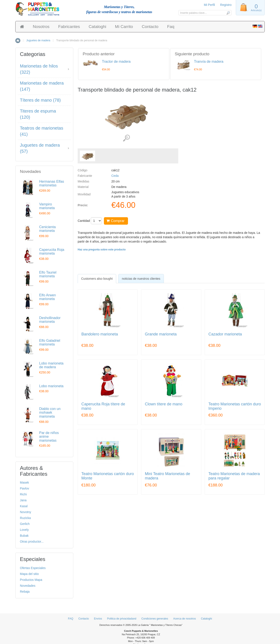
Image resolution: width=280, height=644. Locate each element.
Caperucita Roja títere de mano (103, 406)
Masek (24, 483)
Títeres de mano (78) (40, 100)
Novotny (25, 512)
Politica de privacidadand (122, 619)
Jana (23, 500)
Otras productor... (32, 542)
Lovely (24, 530)
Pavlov (24, 488)
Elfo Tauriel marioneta (48, 274)
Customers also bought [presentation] (97, 279)
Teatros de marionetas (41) (42, 131)
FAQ (71, 619)
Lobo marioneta (51, 386)
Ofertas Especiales (33, 568)
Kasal (24, 506)
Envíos (98, 619)
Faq (171, 27)
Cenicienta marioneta (47, 229)
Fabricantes (69, 27)
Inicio (18, 41)
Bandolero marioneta (100, 334)
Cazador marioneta (225, 334)
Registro (226, 5)
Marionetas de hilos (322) (39, 69)
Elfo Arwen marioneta (47, 297)
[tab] (97, 279)
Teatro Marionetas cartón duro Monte (108, 476)
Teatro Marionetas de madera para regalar (234, 476)
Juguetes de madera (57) (40, 148)
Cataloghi (97, 27)
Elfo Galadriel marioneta (50, 343)
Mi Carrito (124, 27)
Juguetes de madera (38, 40)
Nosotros (41, 27)
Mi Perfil (209, 5)
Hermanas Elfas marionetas (52, 183)
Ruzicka (25, 518)
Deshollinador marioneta (50, 320)
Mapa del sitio (29, 574)
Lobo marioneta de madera (51, 365)
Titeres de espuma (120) (38, 114)
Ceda (115, 176)
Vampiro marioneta (47, 206)
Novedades (28, 586)
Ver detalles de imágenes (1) (126, 138)
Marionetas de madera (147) (42, 86)
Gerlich (25, 524)
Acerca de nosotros (185, 619)
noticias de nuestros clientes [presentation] (141, 279)
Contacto (150, 27)
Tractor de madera (116, 62)
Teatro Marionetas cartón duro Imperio (235, 406)
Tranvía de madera (209, 62)
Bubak (24, 536)
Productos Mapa (31, 580)
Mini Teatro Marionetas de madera (167, 476)
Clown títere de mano (164, 404)
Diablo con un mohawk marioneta (50, 413)
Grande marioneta (161, 334)
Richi (23, 494)
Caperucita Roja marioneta (52, 252)
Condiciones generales (155, 619)
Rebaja (25, 592)
